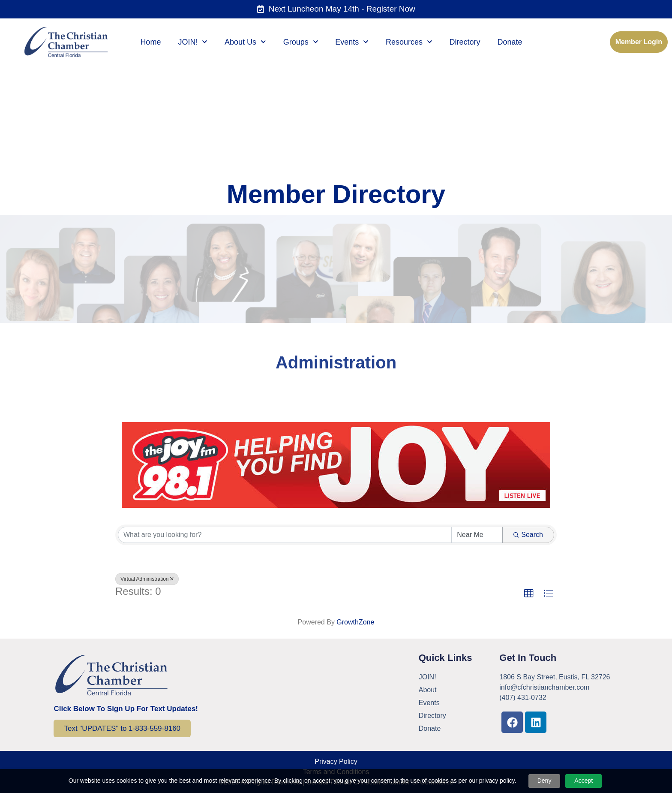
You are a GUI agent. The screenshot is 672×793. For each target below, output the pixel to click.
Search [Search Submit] (528, 535)
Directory (465, 42)
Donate (510, 42)
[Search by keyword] (285, 535)
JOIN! (193, 42)
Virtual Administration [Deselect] (147, 579)
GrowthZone (355, 622)
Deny (544, 781)
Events (352, 42)
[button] (529, 594)
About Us (245, 42)
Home (150, 42)
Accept (583, 781)
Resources (409, 42)
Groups (301, 42)
